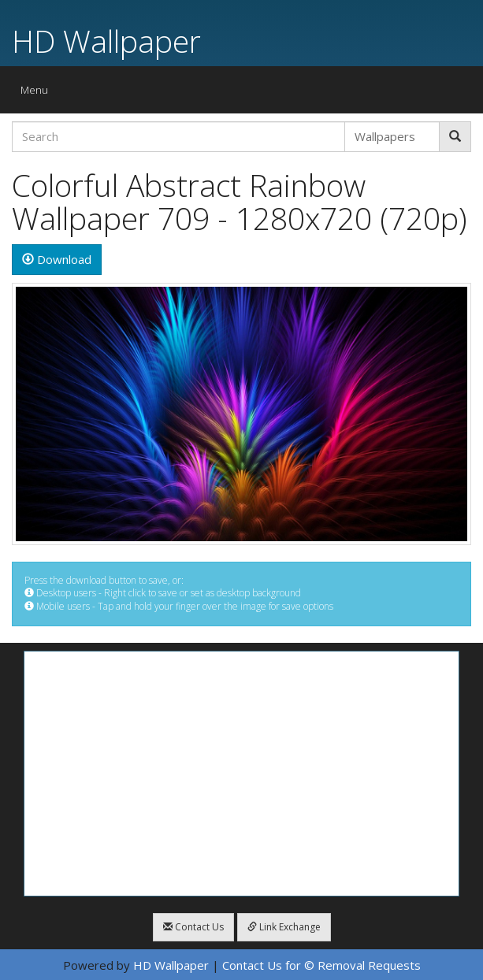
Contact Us (193, 927)
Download (57, 259)
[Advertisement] (241, 774)
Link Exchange (284, 927)
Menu (38, 93)
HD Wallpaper (106, 41)
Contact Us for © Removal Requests (321, 965)
